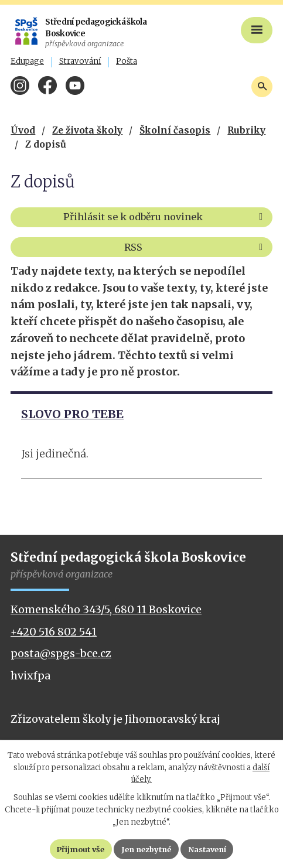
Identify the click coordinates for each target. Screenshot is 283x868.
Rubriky (246, 130)
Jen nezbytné (146, 849)
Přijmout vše (78, 849)
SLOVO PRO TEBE (72, 414)
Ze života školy (87, 130)
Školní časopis (175, 130)
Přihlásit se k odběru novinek (165, 217)
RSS (195, 247)
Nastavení (210, 849)
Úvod (23, 130)
